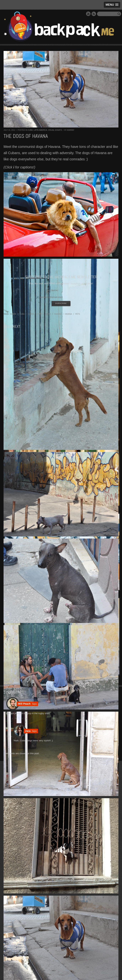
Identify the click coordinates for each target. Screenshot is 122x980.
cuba (22, 314)
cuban (31, 314)
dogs (48, 314)
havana (68, 314)
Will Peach (24, 704)
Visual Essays (55, 130)
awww (13, 314)
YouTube (88, 14)
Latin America (40, 130)
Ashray (71, 130)
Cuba (30, 130)
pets (78, 314)
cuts (40, 314)
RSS (94, 14)
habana (58, 314)
